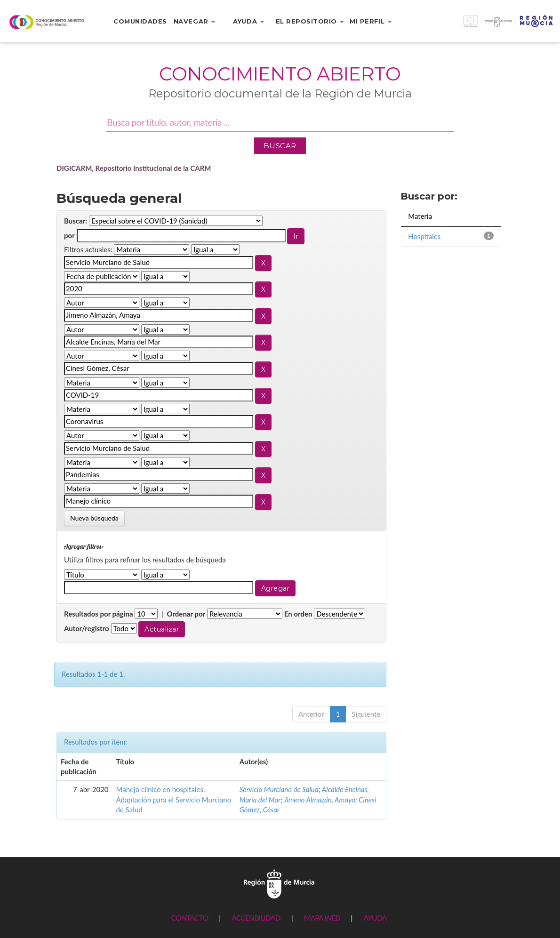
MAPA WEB (322, 918)
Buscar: (76, 221)
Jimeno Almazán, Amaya (319, 800)
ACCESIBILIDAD (256, 918)
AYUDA (375, 918)
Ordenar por (186, 614)
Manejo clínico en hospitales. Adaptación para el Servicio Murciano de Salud (174, 799)
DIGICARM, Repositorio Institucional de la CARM (134, 168)
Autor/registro (87, 628)
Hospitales (424, 236)
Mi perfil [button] (371, 21)
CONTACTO (189, 918)
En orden (298, 614)
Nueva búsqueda (94, 518)
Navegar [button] (194, 21)
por (69, 235)
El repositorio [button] (310, 21)
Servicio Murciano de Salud (279, 789)
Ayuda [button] (248, 21)
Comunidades (140, 21)
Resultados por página (99, 614)
